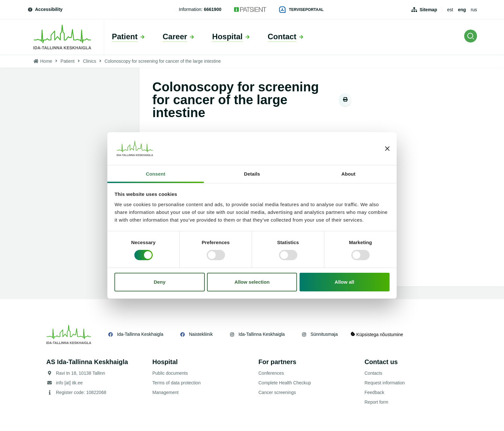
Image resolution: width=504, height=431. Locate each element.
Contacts (373, 373)
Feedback (374, 392)
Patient (67, 61)
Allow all (344, 282)
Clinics (90, 61)
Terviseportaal (301, 10)
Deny (160, 282)
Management (166, 392)
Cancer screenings (277, 392)
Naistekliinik (201, 334)
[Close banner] (387, 149)
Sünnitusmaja (324, 334)
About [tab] (348, 174)
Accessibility (45, 9)
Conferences (271, 373)
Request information (385, 383)
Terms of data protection (176, 383)
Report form (376, 402)
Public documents (170, 373)
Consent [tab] (156, 174)
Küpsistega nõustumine (377, 334)
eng (462, 10)
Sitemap (428, 10)
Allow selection (252, 282)
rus (474, 10)
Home (46, 61)
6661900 (213, 9)
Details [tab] (252, 174)
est (450, 10)
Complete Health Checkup (285, 383)
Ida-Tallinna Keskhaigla (140, 334)
